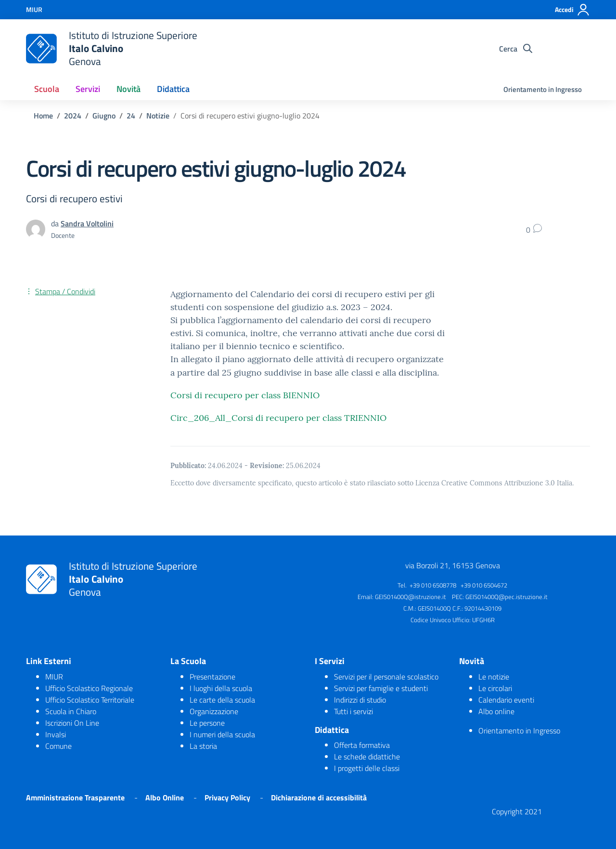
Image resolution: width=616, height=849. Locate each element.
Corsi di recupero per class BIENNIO (245, 395)
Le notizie (494, 677)
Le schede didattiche (367, 757)
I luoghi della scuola (221, 688)
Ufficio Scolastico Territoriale (90, 700)
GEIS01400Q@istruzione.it (411, 597)
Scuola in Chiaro (71, 711)
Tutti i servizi (353, 711)
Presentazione (212, 677)
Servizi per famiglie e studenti (381, 688)
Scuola (47, 89)
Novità (128, 89)
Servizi (88, 89)
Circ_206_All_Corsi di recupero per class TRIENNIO (278, 418)
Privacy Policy (227, 797)
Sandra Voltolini (87, 223)
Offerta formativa (362, 745)
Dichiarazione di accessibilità (319, 797)
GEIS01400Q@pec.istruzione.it (507, 597)
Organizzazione (214, 711)
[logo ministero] (41, 49)
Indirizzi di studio (360, 700)
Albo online (496, 711)
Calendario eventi (506, 700)
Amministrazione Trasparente (75, 797)
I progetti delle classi (367, 768)
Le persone (207, 723)
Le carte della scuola (222, 700)
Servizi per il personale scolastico (386, 677)
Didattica (173, 89)
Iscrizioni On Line (72, 723)
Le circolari (495, 688)
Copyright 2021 (517, 811)
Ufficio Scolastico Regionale (89, 688)
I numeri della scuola (222, 734)
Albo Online (165, 797)
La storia (203, 746)
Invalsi (56, 734)
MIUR (54, 677)
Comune (58, 746)
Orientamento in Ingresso (543, 89)
